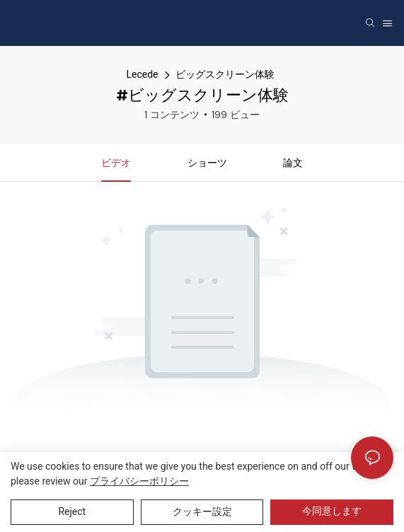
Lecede (142, 74)
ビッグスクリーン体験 (225, 74)
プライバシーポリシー (139, 481)
